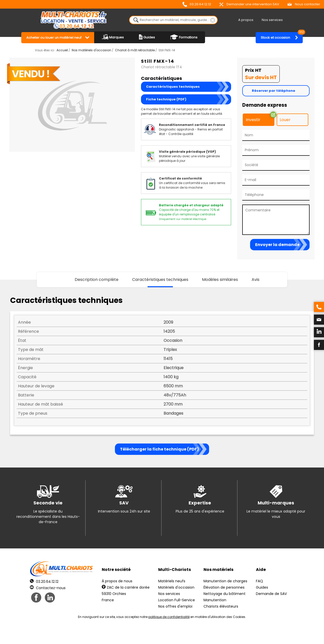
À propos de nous (117, 581)
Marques (113, 37)
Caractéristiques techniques (173, 87)
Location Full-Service (177, 600)
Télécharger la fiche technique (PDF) (159, 449)
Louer (285, 120)
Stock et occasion (282, 36)
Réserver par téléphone (274, 91)
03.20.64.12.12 (197, 4)
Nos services (272, 20)
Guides (147, 37)
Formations (184, 37)
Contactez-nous (48, 588)
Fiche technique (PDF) (166, 99)
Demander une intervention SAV (249, 4)
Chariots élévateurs (221, 606)
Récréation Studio (201, 634)
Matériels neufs (172, 581)
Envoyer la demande (277, 245)
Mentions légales (161, 634)
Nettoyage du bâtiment (225, 594)
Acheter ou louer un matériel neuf (54, 38)
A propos (246, 20)
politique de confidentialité (169, 617)
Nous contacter (304, 4)
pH (239, 634)
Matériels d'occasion (176, 587)
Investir (253, 120)
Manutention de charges (225, 581)
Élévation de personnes (224, 587)
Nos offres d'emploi (175, 606)
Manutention (215, 600)
